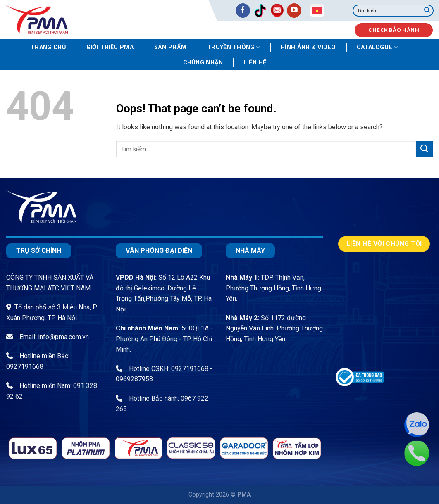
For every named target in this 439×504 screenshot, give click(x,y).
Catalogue (377, 47)
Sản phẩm (170, 47)
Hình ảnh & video (308, 47)
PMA (244, 495)
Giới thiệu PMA (110, 47)
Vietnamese (317, 10)
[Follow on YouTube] (294, 11)
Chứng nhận (203, 63)
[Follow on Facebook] (243, 11)
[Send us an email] (277, 11)
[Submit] (427, 11)
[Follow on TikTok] (260, 11)
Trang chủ (48, 47)
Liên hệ (255, 63)
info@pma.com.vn (63, 337)
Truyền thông (234, 47)
